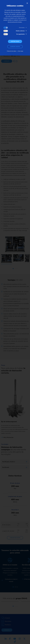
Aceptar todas (15, 41)
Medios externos (20, 31)
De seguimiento (20, 34)
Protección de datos (12, 51)
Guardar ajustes (15, 47)
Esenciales (22, 28)
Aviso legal (20, 51)
